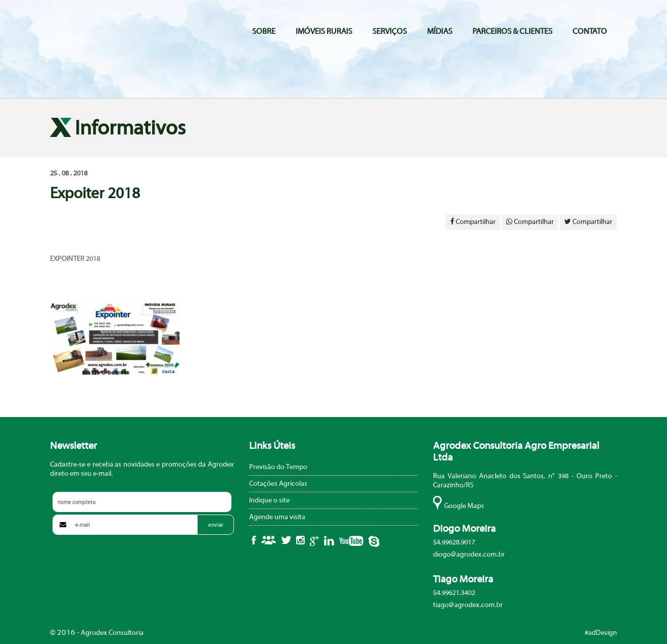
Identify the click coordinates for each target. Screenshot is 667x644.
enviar (216, 525)
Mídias (440, 31)
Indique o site (269, 500)
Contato (590, 31)
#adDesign (601, 633)
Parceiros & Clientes (512, 31)
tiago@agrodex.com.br (468, 605)
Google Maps (464, 506)
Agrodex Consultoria (104, 31)
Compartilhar (473, 222)
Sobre (264, 31)
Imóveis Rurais (324, 31)
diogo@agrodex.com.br (469, 555)
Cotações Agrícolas (278, 484)
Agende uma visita (277, 517)
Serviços (390, 31)
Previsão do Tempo (278, 467)
